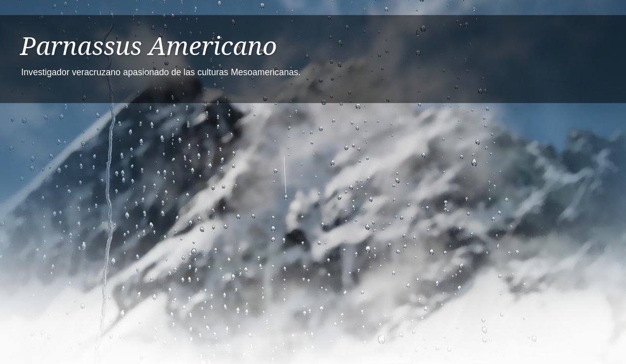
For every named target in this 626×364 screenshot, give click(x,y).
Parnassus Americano (149, 46)
